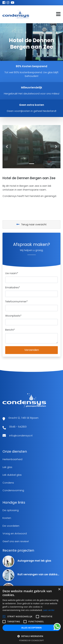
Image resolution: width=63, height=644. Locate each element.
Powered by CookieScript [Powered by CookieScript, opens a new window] (32, 640)
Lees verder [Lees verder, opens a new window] (49, 610)
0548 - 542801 (18, 427)
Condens (8, 483)
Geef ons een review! (16, 541)
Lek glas (7, 467)
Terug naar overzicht (32, 224)
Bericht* (10, 330)
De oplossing (11, 510)
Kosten (7, 518)
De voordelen (11, 526)
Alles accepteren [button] (32, 628)
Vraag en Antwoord (15, 533)
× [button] (59, 589)
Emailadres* (13, 287)
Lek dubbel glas (12, 475)
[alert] (32, 615)
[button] (7, 147)
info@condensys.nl (21, 435)
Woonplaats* (13, 316)
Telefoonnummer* (16, 301)
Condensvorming (13, 490)
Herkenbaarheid (12, 459)
